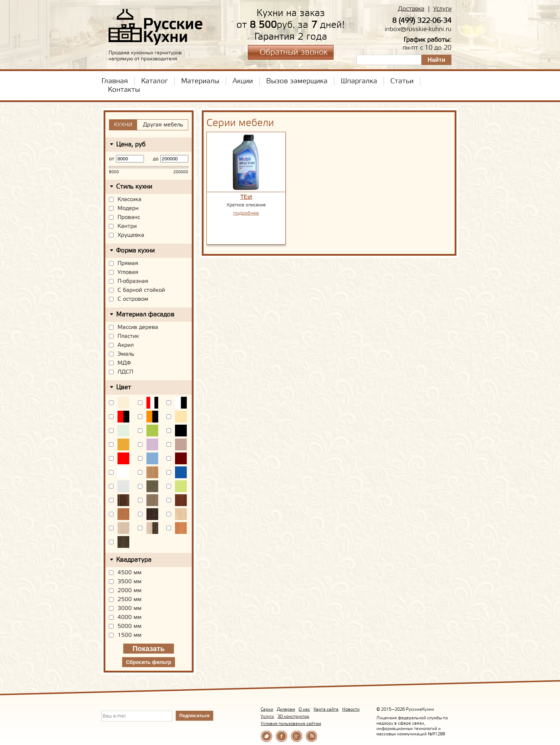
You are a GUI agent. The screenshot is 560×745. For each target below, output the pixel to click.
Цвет (124, 387)
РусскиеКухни (156, 27)
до (156, 159)
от (112, 159)
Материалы (200, 81)
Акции (243, 81)
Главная (115, 81)
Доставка (411, 9)
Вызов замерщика (297, 81)
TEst (246, 197)
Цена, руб (131, 145)
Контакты (124, 90)
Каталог (154, 81)
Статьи (402, 81)
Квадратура (134, 560)
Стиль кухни (134, 187)
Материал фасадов (145, 315)
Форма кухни (135, 251)
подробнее (246, 213)
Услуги (442, 9)
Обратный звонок (294, 52)
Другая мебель (163, 125)
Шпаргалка (359, 81)
